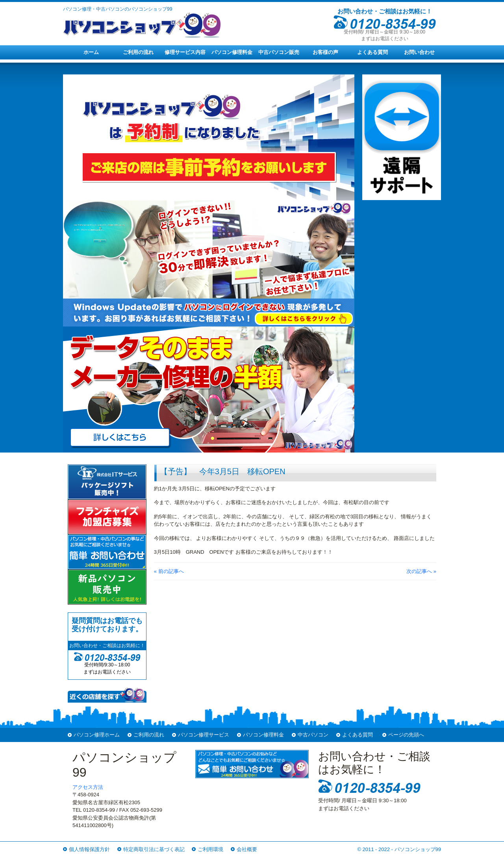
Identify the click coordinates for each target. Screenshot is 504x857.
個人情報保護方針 (89, 849)
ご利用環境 (210, 849)
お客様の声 (325, 52)
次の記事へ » (421, 571)
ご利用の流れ (138, 52)
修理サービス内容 (185, 52)
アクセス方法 (88, 787)
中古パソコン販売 (279, 52)
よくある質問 (372, 52)
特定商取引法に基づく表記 (154, 849)
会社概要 (247, 849)
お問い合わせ (419, 52)
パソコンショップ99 (418, 849)
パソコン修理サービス (204, 735)
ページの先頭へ (406, 735)
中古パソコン (313, 735)
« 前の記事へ (169, 571)
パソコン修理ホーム (97, 735)
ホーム (91, 52)
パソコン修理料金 (232, 52)
